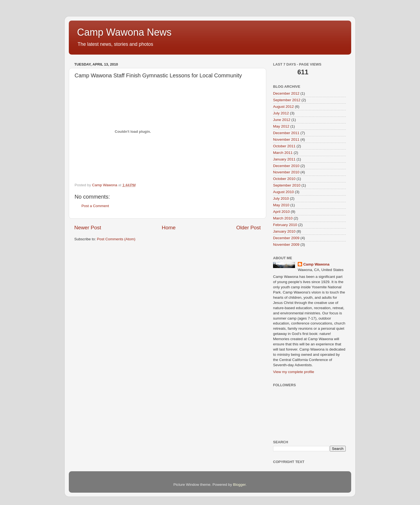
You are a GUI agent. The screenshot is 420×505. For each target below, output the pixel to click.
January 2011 (284, 159)
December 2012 (286, 93)
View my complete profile (294, 372)
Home (169, 228)
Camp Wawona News (124, 32)
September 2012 (287, 100)
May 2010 (281, 205)
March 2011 (283, 153)
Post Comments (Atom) (116, 239)
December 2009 (286, 238)
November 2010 (286, 172)
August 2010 (283, 192)
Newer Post (88, 228)
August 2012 (283, 107)
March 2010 (283, 218)
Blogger (239, 485)
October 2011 (284, 146)
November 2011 (286, 139)
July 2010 (281, 198)
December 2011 (286, 133)
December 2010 (286, 166)
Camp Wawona (316, 264)
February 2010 (285, 225)
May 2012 (281, 126)
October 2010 (284, 179)
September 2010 (287, 185)
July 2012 (281, 113)
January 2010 (284, 231)
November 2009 (286, 245)
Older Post (249, 228)
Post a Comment (95, 206)
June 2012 (282, 120)
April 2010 (281, 212)
